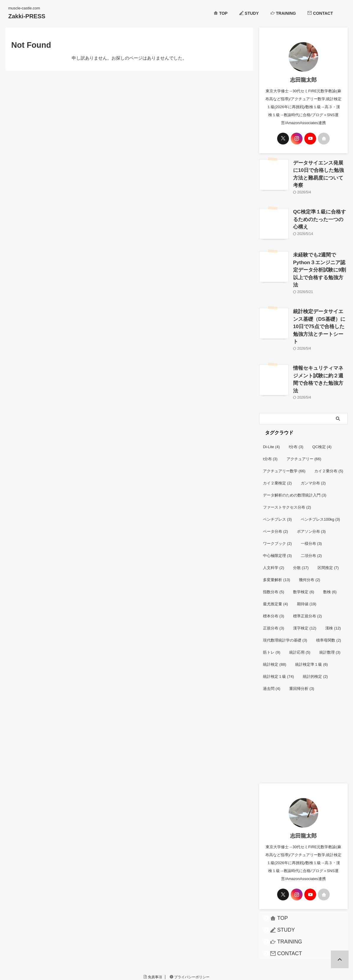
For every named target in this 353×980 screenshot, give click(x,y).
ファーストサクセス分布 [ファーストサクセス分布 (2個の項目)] (287, 472)
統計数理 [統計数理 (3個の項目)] (330, 617)
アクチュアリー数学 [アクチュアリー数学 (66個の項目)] (284, 435)
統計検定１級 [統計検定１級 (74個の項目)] (278, 641)
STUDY (249, 13)
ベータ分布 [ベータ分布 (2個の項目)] (276, 496)
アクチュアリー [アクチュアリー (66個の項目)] (304, 423)
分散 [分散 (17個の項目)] (301, 532)
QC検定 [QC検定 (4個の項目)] (322, 411)
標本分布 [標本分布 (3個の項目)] (274, 580)
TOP (221, 13)
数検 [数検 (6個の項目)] (330, 556)
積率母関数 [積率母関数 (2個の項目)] (329, 605)
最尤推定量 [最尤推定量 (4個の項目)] (276, 568)
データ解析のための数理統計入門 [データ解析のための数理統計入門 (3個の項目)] (295, 459)
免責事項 (153, 941)
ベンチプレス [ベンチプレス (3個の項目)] (277, 484)
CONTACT (320, 13)
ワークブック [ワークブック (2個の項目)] (277, 508)
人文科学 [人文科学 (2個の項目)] (274, 532)
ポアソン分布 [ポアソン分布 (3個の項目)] (311, 496)
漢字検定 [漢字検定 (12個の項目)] (305, 592)
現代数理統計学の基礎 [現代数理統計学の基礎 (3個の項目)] (285, 605)
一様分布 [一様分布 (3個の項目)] (311, 508)
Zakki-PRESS (27, 16)
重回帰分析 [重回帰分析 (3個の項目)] (302, 653)
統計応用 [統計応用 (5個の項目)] (300, 617)
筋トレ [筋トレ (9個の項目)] (272, 617)
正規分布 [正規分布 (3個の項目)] (274, 592)
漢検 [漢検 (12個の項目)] (333, 592)
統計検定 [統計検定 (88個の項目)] (275, 629)
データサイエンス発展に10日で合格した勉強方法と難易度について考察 (320, 169)
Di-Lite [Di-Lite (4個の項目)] (271, 411)
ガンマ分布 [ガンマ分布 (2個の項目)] (313, 447)
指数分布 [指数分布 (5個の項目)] (274, 556)
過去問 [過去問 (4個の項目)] (272, 653)
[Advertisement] (303, 708)
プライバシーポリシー (190, 941)
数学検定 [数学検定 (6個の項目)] (304, 556)
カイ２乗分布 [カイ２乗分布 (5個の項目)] (329, 435)
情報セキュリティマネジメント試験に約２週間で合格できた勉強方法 (320, 345)
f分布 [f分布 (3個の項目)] (296, 411)
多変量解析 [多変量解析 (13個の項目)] (277, 544)
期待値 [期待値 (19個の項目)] (307, 568)
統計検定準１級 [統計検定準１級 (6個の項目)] (312, 629)
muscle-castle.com (176, 953)
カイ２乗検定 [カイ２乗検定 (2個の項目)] (277, 447)
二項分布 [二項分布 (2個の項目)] (311, 520)
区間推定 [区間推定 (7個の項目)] (328, 532)
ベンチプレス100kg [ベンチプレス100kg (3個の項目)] (320, 484)
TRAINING (283, 13)
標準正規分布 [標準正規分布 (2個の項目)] (308, 580)
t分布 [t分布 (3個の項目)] (270, 423)
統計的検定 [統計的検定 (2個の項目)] (315, 641)
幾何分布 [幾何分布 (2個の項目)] (310, 544)
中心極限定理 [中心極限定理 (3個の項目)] (277, 520)
